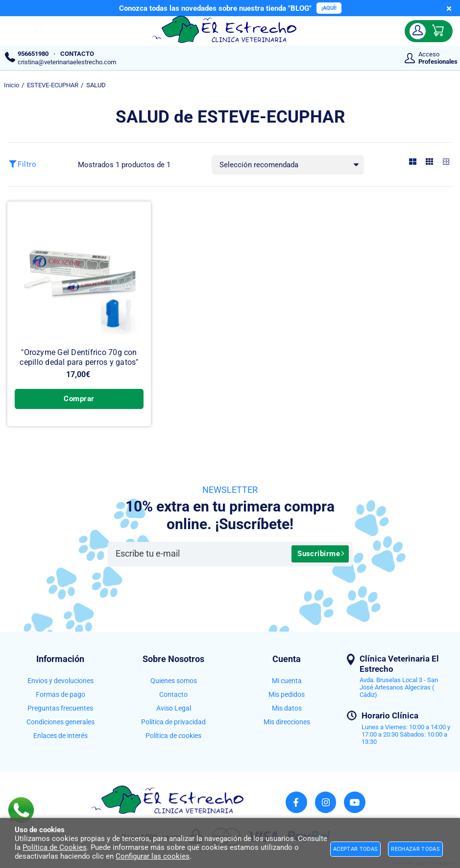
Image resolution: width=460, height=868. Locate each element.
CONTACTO (77, 54)
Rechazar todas (415, 849)
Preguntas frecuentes (60, 708)
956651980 (33, 54)
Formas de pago (61, 694)
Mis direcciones (287, 722)
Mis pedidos (287, 694)
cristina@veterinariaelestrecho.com (67, 62)
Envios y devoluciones (61, 681)
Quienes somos (174, 681)
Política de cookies (173, 736)
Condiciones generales (61, 722)
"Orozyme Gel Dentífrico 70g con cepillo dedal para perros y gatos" (79, 357)
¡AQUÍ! (329, 8)
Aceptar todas (355, 849)
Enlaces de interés (61, 736)
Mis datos (287, 708)
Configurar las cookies (153, 856)
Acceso (438, 58)
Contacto (173, 694)
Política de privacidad (173, 722)
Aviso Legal (174, 708)
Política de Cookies (55, 847)
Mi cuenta (287, 681)
